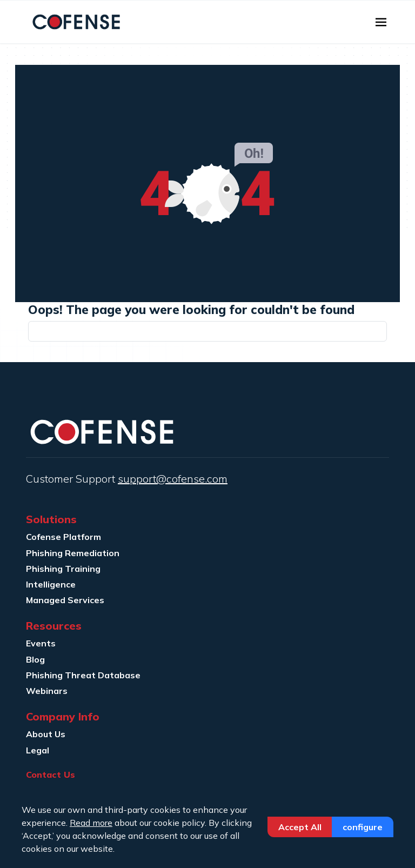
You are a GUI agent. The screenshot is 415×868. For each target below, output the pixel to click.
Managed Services (65, 600)
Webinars (47, 691)
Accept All (300, 827)
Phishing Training (63, 569)
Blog (35, 659)
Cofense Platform (63, 537)
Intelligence (51, 584)
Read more (91, 823)
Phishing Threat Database (83, 675)
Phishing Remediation (73, 553)
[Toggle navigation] (381, 22)
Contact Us (51, 774)
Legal (38, 750)
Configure (363, 827)
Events (41, 643)
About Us (46, 734)
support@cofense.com (173, 479)
